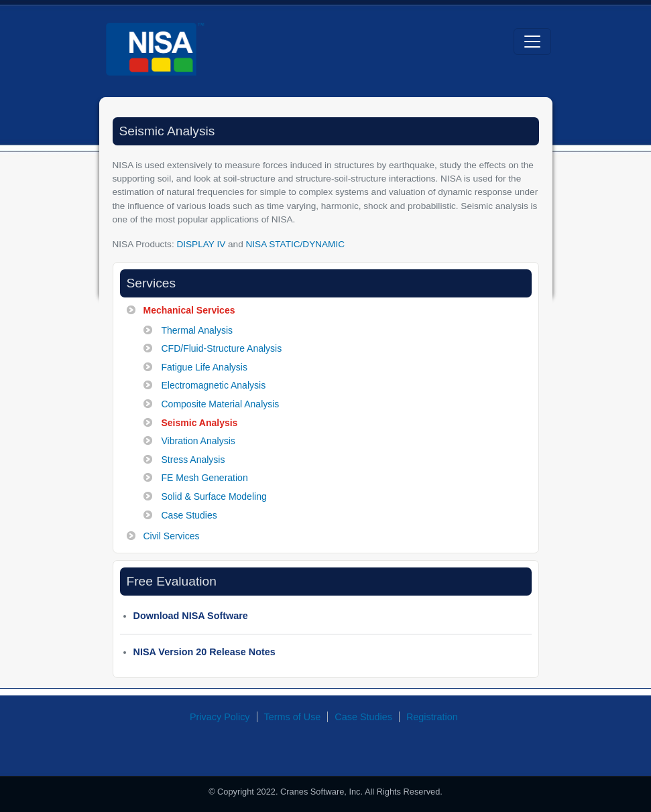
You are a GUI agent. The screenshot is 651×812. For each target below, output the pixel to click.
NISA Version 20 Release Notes (204, 652)
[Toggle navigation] (532, 42)
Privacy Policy (220, 717)
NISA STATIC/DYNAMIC (295, 244)
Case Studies (363, 717)
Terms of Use (293, 717)
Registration (432, 717)
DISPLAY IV (201, 244)
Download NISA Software (191, 616)
